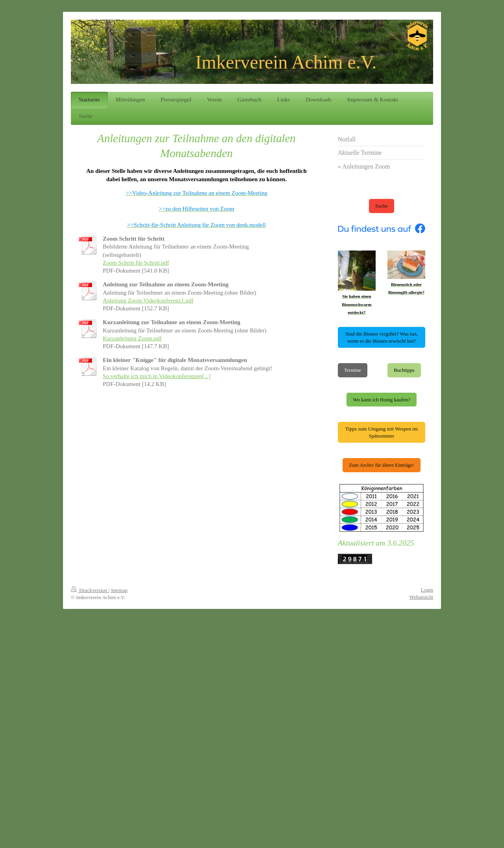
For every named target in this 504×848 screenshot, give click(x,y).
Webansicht (421, 597)
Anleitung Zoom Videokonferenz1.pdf (148, 301)
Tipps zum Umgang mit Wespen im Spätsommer (382, 432)
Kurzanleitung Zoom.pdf (132, 338)
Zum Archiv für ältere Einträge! (381, 465)
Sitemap (119, 590)
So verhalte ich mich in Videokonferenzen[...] (157, 376)
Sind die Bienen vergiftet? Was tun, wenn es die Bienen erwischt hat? (382, 337)
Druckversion (90, 590)
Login (427, 590)
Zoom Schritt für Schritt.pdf (136, 263)
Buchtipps (404, 370)
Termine (353, 370)
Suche (382, 206)
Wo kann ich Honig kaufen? (382, 400)
